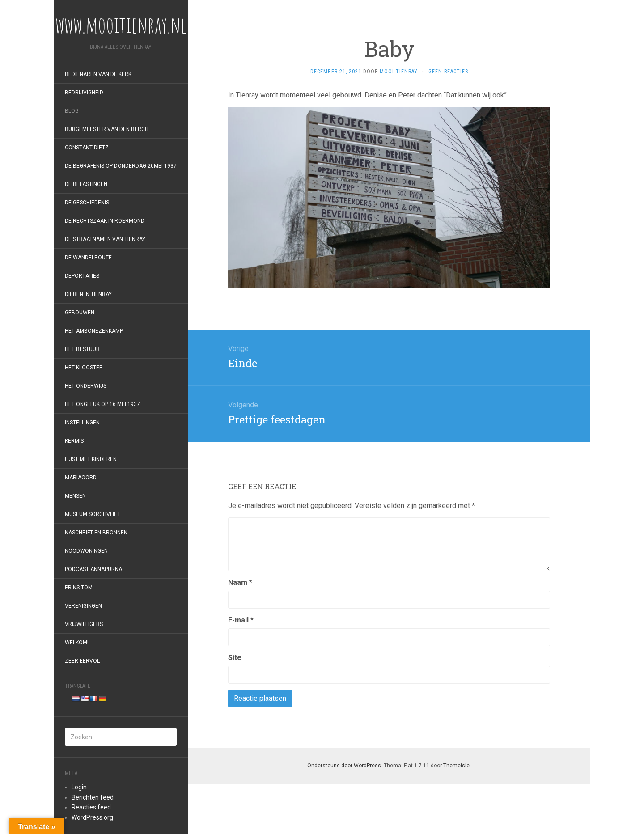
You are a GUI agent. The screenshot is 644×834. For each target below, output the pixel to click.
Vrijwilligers (84, 624)
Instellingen (82, 423)
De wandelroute (88, 258)
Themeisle (456, 766)
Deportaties (82, 276)
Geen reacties (448, 72)
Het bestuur (82, 349)
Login (79, 787)
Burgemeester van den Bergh (107, 129)
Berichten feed (93, 797)
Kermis (74, 441)
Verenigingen (83, 606)
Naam (240, 582)
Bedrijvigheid (84, 93)
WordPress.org (92, 817)
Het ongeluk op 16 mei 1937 (102, 404)
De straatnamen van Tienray (105, 239)
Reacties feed (91, 807)
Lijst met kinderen (91, 459)
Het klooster (84, 368)
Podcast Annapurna (93, 569)
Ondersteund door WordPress (344, 766)
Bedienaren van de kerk (98, 74)
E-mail (241, 620)
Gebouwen (80, 313)
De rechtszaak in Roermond (105, 221)
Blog (72, 111)
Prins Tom (79, 588)
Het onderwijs (86, 386)
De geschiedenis (87, 203)
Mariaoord (81, 478)
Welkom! (77, 643)
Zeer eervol (82, 661)
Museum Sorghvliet (93, 514)
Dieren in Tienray (88, 294)
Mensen (75, 496)
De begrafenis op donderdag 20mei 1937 (121, 166)
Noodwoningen (86, 551)
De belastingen (86, 184)
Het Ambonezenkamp (94, 331)
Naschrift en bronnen (96, 533)
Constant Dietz (87, 148)
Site (235, 658)
